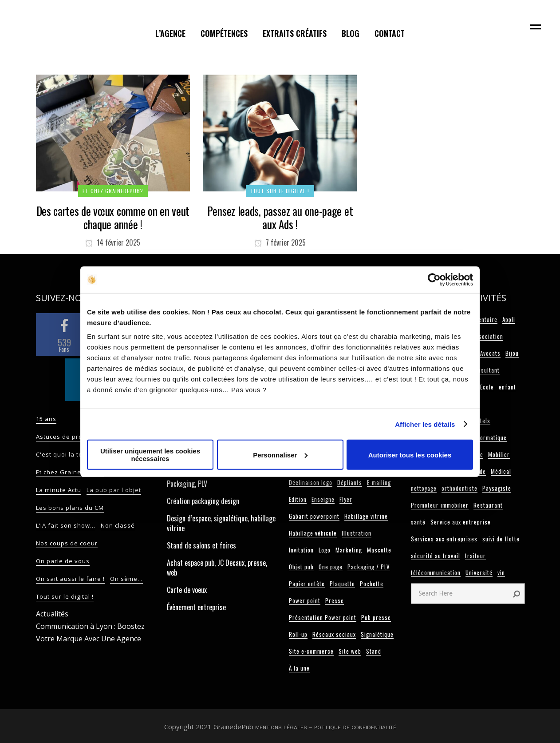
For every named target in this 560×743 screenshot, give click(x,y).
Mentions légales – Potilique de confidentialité (326, 727)
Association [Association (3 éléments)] (488, 336)
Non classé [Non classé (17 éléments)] (118, 525)
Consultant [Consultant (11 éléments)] (485, 370)
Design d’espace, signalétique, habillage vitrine (221, 523)
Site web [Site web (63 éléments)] (350, 651)
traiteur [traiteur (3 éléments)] (475, 556)
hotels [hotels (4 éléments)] (482, 421)
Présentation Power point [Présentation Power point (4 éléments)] (323, 617)
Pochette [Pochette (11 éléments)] (372, 584)
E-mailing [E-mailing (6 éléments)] (379, 482)
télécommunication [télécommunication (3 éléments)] (436, 572)
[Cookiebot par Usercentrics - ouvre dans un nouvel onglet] (434, 279)
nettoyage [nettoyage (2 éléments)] (424, 488)
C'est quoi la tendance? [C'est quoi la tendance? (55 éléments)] (72, 454)
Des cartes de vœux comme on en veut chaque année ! (113, 217)
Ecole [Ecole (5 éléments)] (487, 387)
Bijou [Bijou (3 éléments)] (512, 353)
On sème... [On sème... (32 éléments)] (126, 579)
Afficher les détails (425, 424)
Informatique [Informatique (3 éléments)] (490, 437)
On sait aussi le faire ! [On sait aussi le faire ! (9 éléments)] (70, 579)
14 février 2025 (113, 242)
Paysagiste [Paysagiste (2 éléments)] (497, 488)
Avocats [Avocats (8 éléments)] (490, 353)
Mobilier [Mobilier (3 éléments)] (499, 454)
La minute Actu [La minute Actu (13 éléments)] (59, 490)
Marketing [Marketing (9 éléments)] (349, 550)
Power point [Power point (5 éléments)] (305, 600)
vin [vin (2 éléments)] (501, 572)
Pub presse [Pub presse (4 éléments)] (376, 617)
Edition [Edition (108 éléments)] (298, 499)
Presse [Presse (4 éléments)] (335, 600)
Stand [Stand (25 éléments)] (374, 651)
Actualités (52, 614)
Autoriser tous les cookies (410, 455)
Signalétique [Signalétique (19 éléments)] (377, 634)
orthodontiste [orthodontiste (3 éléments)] (459, 488)
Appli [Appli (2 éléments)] (509, 319)
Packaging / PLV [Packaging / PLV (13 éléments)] (369, 567)
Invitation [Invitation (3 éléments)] (301, 550)
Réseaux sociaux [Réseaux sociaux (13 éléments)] (334, 634)
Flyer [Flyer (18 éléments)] (346, 499)
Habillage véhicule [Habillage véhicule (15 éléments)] (313, 533)
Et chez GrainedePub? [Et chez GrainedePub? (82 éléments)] (70, 472)
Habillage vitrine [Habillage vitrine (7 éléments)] (366, 516)
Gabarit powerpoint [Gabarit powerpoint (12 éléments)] (314, 516)
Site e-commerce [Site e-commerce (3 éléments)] (311, 651)
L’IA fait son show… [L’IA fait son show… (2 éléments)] (66, 525)
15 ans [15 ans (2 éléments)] (46, 419)
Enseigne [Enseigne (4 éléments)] (323, 499)
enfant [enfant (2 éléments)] (507, 387)
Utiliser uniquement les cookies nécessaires (150, 455)
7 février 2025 (280, 242)
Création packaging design (203, 501)
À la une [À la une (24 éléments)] (299, 668)
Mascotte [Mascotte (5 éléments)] (379, 550)
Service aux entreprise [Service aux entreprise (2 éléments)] (461, 522)
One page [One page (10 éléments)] (331, 567)
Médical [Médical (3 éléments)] (501, 471)
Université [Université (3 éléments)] (479, 572)
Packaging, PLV (187, 484)
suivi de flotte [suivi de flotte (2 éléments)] (501, 539)
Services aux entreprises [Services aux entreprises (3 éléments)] (444, 539)
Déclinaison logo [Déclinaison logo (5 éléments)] (311, 482)
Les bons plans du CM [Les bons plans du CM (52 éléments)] (70, 508)
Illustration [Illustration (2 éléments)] (357, 533)
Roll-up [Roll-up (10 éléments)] (298, 634)
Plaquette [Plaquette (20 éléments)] (342, 584)
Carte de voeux (187, 590)
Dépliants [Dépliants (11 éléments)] (350, 482)
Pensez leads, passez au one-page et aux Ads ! (280, 217)
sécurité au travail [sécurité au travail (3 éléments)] (436, 556)
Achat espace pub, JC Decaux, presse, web (217, 568)
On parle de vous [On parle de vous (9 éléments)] (63, 561)
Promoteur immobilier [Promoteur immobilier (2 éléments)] (440, 505)
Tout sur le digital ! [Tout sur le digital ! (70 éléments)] (65, 596)
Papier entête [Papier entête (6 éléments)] (307, 584)
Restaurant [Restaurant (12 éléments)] (488, 505)
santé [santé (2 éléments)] (418, 522)
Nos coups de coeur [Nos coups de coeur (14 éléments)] (67, 543)
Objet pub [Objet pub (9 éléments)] (301, 567)
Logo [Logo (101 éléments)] (325, 550)
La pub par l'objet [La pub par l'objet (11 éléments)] (114, 490)
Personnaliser (280, 455)
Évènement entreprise (196, 607)
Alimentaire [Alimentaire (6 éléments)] (482, 319)
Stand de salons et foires (201, 545)
